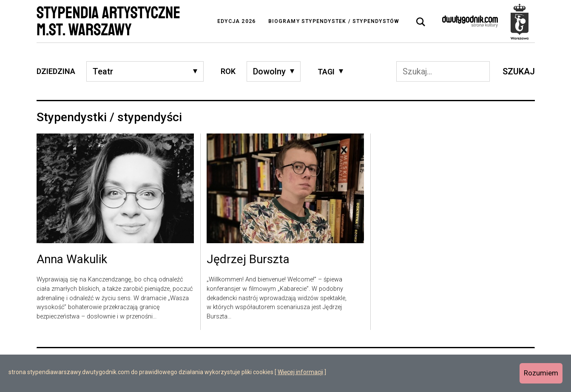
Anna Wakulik (72, 260)
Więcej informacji (300, 372)
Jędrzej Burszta (248, 260)
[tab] (421, 22)
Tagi (326, 72)
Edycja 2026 (236, 21)
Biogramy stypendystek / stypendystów (334, 21)
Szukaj (519, 71)
